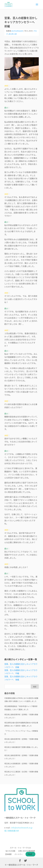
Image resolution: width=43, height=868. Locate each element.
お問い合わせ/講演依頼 (27, 851)
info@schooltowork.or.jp (22, 828)
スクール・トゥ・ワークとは (20, 848)
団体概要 (8, 854)
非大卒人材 (13, 34)
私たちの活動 (10, 851)
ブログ (30, 854)
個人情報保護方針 (12, 831)
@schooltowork (17, 31)
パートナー (19, 854)
